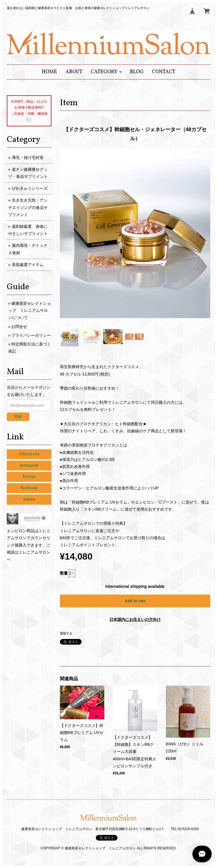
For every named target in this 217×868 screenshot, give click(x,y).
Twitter (29, 477)
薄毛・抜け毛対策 (28, 157)
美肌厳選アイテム (28, 265)
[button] (106, 72)
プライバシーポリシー (31, 335)
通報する (66, 633)
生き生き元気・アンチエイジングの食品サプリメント (28, 207)
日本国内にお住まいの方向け (135, 619)
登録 (18, 416)
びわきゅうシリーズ (30, 188)
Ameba (29, 499)
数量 (64, 573)
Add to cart (135, 601)
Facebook (29, 488)
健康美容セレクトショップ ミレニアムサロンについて (30, 310)
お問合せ (19, 327)
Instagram (29, 466)
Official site (29, 454)
